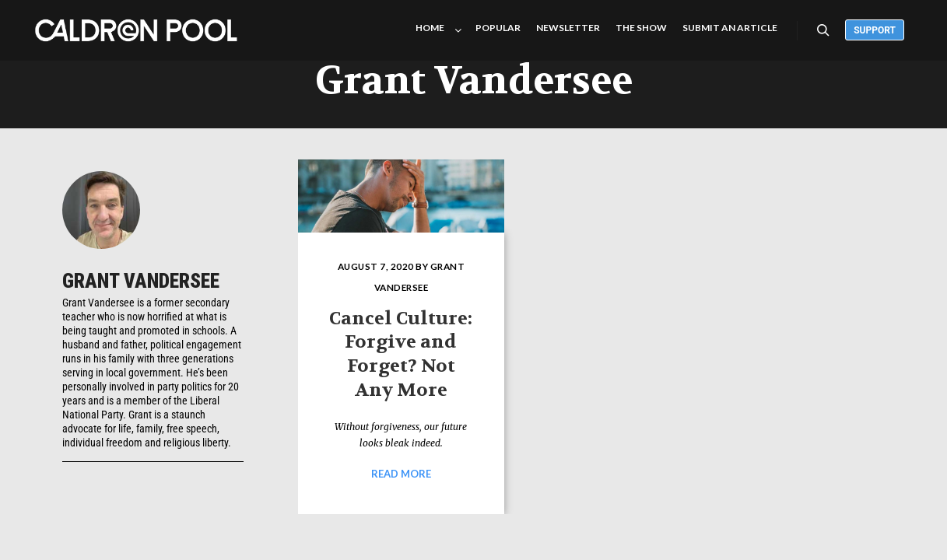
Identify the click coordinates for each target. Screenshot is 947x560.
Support (875, 30)
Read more (401, 474)
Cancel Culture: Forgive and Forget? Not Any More (401, 354)
